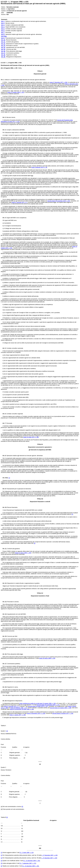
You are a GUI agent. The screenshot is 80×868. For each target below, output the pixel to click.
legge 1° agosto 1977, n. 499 (18, 715)
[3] (35, 543)
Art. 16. (4, 654)
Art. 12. (4, 583)
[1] (9, 478)
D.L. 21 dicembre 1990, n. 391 (32, 861)
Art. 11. (4, 549)
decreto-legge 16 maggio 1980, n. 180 (61, 708)
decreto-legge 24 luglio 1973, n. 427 (38, 706)
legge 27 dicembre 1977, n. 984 (58, 82)
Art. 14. (4, 614)
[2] (72, 514)
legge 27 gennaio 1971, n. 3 (20, 202)
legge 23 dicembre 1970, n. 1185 (36, 713)
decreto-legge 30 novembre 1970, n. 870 (48, 705)
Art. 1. (3, 80)
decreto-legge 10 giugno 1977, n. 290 (63, 713)
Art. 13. (4, 602)
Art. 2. (3, 117)
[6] (7, 817)
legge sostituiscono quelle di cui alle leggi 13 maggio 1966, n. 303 (37, 703)
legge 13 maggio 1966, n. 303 (16, 92)
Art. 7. (3, 423)
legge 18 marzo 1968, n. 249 (47, 658)
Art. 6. (3, 414)
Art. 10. (4, 507)
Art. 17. (4, 664)
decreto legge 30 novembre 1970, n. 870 (59, 201)
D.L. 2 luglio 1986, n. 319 (27, 853)
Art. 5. (3, 348)
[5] (22, 807)
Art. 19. (4, 701)
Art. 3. (3, 130)
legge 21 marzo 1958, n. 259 (23, 553)
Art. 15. (4, 636)
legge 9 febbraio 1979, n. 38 (39, 167)
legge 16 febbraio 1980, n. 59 (19, 708)
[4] (7, 731)
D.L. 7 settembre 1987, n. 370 (28, 863)
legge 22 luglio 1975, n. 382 (31, 437)
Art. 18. (4, 687)
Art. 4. (3, 218)
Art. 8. (3, 456)
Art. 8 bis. (5, 478)
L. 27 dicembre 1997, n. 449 (50, 855)
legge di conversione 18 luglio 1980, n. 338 (22, 709)
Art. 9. (3, 489)
